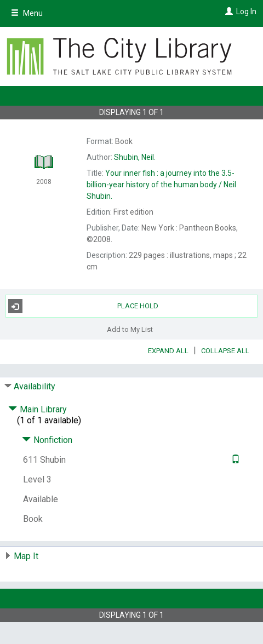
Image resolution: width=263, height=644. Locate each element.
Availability (35, 386)
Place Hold (83, 306)
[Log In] (228, 12)
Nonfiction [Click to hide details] (47, 440)
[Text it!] (234, 460)
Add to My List (130, 329)
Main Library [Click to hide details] (38, 409)
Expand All (168, 351)
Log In (246, 12)
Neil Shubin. (161, 185)
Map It (26, 556)
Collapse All (225, 351)
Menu (27, 13)
